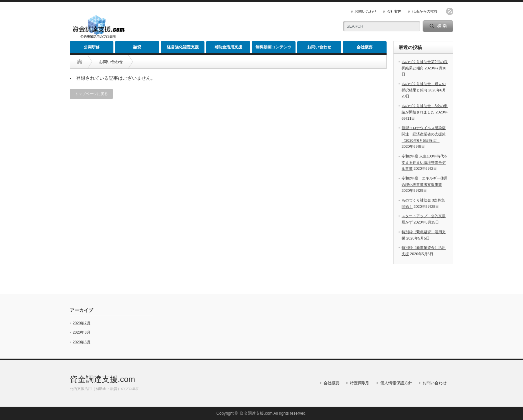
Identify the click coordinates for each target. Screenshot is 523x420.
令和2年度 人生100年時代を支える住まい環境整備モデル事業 (425, 162)
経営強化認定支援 (183, 47)
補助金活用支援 (228, 47)
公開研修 (92, 47)
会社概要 (365, 47)
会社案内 (394, 11)
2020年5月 (82, 342)
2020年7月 (82, 323)
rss (450, 11)
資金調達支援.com (102, 379)
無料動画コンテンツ (274, 47)
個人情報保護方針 (396, 383)
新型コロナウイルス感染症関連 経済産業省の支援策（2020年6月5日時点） (424, 134)
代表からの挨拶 (425, 11)
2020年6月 (82, 332)
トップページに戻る (91, 94)
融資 (137, 47)
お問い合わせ (366, 11)
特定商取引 (360, 383)
